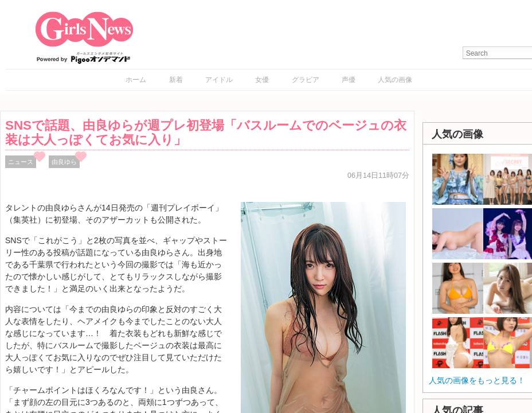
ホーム (136, 80)
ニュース (21, 162)
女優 (262, 80)
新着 (176, 80)
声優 (349, 80)
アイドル (219, 80)
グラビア (306, 80)
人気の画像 (395, 80)
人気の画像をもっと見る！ (477, 380)
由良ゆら (64, 162)
